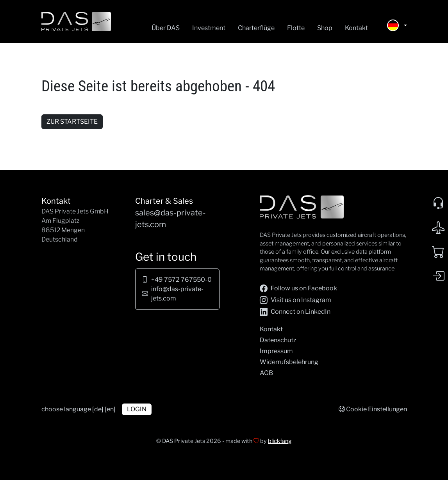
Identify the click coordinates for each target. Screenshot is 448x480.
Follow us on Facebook (298, 288)
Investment (209, 28)
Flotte (296, 28)
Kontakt (356, 28)
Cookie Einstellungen (377, 409)
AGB (266, 373)
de (98, 409)
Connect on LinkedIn (295, 312)
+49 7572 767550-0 (181, 280)
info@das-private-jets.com (177, 294)
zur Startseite (72, 122)
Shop (325, 28)
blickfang (280, 441)
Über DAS (166, 28)
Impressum (276, 351)
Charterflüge (256, 28)
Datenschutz (278, 340)
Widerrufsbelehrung (289, 362)
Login (137, 409)
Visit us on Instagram (295, 300)
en (110, 409)
